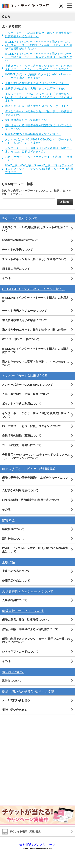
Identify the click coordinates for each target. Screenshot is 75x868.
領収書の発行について (16, 269)
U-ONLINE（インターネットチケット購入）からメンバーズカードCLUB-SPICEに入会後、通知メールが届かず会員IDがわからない (39, 45)
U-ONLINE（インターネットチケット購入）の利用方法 (35, 299)
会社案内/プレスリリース (37, 845)
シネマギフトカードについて (20, 652)
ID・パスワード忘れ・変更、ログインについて (31, 426)
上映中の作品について (16, 571)
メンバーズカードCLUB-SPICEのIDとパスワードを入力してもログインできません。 (39, 141)
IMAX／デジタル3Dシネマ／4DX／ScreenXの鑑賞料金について (35, 550)
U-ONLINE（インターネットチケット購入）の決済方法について (35, 350)
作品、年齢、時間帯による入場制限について (30, 629)
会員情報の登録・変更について (22, 435)
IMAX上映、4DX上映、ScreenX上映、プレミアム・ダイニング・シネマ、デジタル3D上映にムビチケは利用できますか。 (39, 169)
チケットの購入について (20, 218)
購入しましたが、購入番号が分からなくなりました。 (39, 106)
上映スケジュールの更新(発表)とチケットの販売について (35, 229)
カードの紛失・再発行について (22, 445)
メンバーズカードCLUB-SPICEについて (27, 385)
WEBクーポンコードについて (21, 339)
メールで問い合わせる (16, 700)
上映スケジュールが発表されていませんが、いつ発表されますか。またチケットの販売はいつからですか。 (39, 68)
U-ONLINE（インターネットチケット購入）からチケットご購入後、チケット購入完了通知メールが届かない (39, 57)
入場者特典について (15, 600)
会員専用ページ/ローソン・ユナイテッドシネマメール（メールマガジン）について (36, 456)
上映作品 (8, 562)
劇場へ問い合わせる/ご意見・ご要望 (28, 692)
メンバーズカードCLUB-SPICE (24, 376)
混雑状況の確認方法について (20, 240)
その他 (6, 278)
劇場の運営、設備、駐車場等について (26, 620)
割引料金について (13, 539)
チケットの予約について (17, 250)
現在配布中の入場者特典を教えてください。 (33, 134)
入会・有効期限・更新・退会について (26, 394)
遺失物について (13, 672)
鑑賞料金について (13, 529)
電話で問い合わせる (15, 710)
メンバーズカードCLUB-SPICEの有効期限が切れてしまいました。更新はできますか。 (39, 150)
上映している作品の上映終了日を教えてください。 (37, 83)
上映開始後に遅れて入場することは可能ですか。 (36, 89)
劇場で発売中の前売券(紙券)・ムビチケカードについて (35, 479)
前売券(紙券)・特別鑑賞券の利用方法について (31, 500)
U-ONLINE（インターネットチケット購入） (34, 289)
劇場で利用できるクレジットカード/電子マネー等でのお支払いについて (36, 640)
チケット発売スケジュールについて (24, 311)
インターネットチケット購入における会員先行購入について (36, 415)
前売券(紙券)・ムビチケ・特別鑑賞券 (29, 469)
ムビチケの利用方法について (20, 490)
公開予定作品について (16, 581)
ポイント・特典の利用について (22, 404)
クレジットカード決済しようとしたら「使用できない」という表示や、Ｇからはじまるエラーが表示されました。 (39, 97)
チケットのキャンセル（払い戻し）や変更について (34, 259)
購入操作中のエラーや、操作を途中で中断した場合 (34, 330)
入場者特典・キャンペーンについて (28, 591)
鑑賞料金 (8, 520)
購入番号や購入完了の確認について (24, 320)
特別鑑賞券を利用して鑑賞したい (26, 120)
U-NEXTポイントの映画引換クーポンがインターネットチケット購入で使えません (38, 76)
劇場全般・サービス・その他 (23, 611)
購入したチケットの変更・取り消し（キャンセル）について (36, 363)
